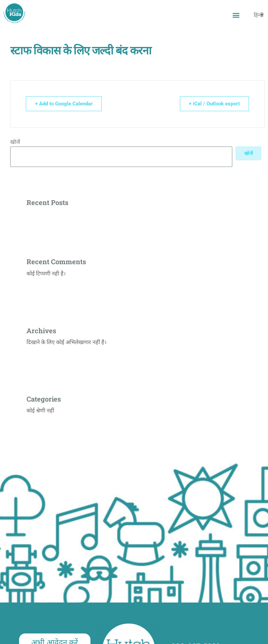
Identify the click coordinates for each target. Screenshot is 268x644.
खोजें (15, 142)
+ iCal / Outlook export (214, 104)
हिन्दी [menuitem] (259, 15)
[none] (259, 15)
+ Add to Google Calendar (65, 104)
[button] (236, 15)
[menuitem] (259, 15)
